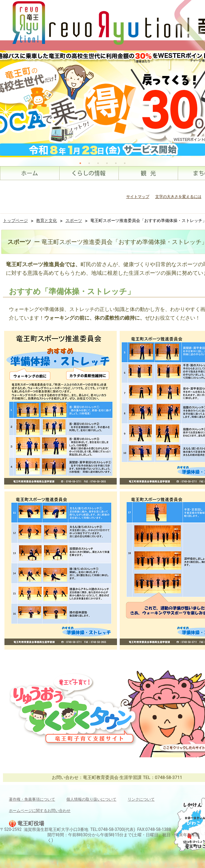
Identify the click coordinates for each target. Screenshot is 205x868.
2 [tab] (89, 163)
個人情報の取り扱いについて (91, 799)
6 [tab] (125, 163)
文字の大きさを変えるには (178, 197)
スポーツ (74, 220)
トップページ (15, 220)
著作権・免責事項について (32, 799)
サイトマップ (138, 197)
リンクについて (141, 799)
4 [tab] (107, 163)
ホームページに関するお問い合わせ (40, 811)
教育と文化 (47, 220)
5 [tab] (116, 163)
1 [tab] (80, 163)
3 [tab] (98, 163)
